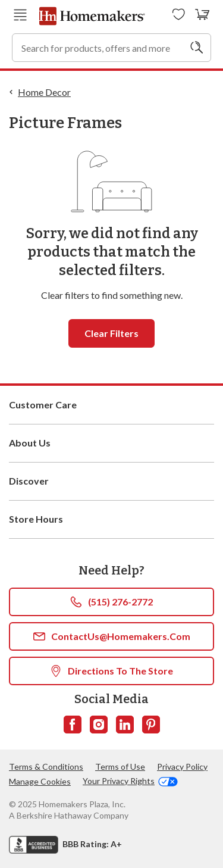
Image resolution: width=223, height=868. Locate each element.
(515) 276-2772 (111, 602)
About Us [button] (111, 443)
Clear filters (111, 333)
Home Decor (44, 92)
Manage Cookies (40, 781)
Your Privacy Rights (130, 781)
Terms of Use (120, 766)
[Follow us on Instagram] (99, 725)
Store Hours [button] (111, 519)
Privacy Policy (182, 766)
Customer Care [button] (111, 405)
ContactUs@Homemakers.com (112, 636)
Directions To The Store (111, 671)
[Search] (197, 48)
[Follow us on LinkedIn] (125, 725)
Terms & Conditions (46, 766)
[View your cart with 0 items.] (202, 15)
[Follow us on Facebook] (73, 725)
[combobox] (111, 48)
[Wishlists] (179, 15)
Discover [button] (111, 481)
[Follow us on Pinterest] (151, 725)
